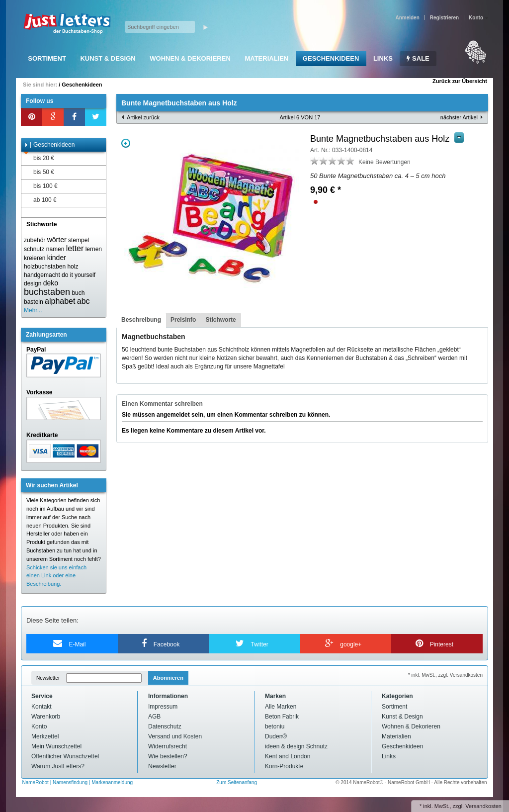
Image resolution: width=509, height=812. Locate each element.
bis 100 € (41, 186)
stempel (79, 240)
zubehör (35, 240)
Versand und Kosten (175, 736)
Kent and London (288, 756)
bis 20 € (39, 158)
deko (51, 283)
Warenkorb (46, 717)
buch (78, 293)
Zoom (126, 143)
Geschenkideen (331, 58)
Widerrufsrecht (168, 746)
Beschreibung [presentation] (141, 320)
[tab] (141, 320)
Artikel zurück (143, 117)
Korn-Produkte (284, 766)
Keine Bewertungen (384, 162)
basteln (34, 302)
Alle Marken (281, 707)
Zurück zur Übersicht (460, 81)
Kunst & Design (108, 58)
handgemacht (42, 275)
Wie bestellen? (168, 756)
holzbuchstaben (45, 267)
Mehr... (33, 310)
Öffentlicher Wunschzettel (65, 756)
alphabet (60, 301)
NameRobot (36, 782)
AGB (154, 717)
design (33, 283)
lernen (94, 249)
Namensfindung (70, 782)
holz (73, 267)
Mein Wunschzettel (56, 746)
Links (383, 58)
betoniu (275, 726)
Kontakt (42, 707)
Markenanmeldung (112, 782)
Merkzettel (45, 736)
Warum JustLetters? (58, 766)
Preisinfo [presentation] (183, 320)
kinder (57, 258)
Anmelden (407, 18)
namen (55, 249)
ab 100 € (40, 200)
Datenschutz (165, 726)
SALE (418, 58)
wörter (57, 240)
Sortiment (47, 58)
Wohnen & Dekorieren (190, 58)
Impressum (163, 707)
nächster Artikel (459, 117)
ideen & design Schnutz (296, 746)
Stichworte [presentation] (220, 320)
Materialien (266, 58)
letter (75, 248)
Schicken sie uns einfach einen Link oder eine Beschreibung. (56, 576)
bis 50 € (39, 172)
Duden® (276, 736)
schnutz (34, 249)
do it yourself (79, 275)
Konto (39, 726)
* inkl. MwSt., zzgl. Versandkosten (445, 675)
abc (84, 301)
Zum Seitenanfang (237, 782)
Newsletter (48, 678)
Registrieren (444, 18)
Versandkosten (483, 806)
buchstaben (47, 292)
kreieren (35, 258)
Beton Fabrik (282, 717)
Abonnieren (168, 678)
